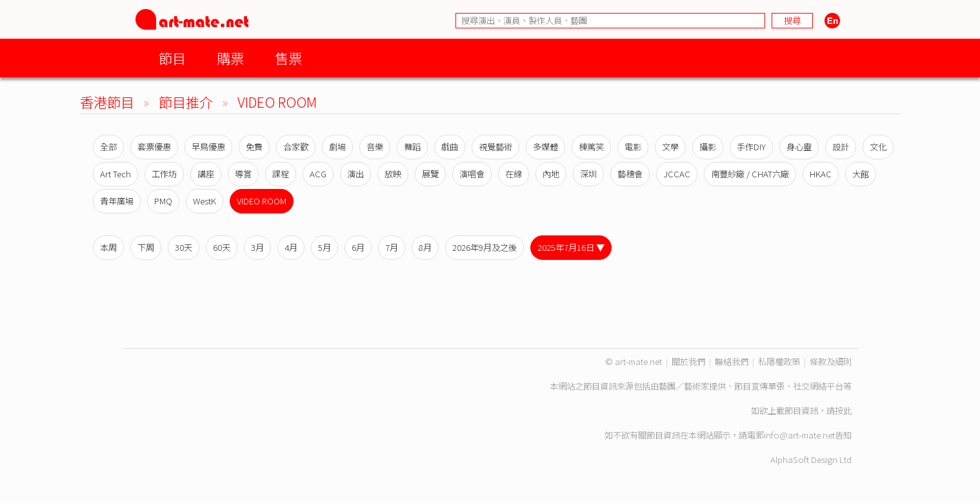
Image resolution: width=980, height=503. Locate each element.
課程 (281, 174)
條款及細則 (831, 361)
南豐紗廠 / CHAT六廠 (750, 174)
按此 (843, 410)
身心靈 (799, 147)
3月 (257, 247)
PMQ (163, 201)
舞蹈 (412, 147)
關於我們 (688, 361)
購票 (230, 58)
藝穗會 (630, 174)
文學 (670, 147)
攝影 (708, 147)
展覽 (430, 174)
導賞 (243, 174)
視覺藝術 (495, 147)
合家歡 (296, 147)
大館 (861, 174)
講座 (206, 174)
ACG (318, 174)
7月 (392, 247)
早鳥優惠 (208, 147)
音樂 (375, 147)
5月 (325, 247)
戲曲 (450, 147)
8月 (425, 247)
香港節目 (107, 102)
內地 (551, 174)
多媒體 (545, 147)
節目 (172, 58)
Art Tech (115, 174)
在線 (514, 174)
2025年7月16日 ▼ (571, 247)
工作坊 (164, 174)
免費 (254, 147)
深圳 (588, 174)
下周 (146, 247)
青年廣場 (117, 201)
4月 (291, 247)
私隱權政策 (779, 361)
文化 (878, 147)
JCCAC (677, 174)
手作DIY (751, 147)
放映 (393, 174)
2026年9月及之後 (485, 247)
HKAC (821, 174)
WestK (205, 201)
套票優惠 (154, 147)
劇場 (337, 147)
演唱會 (472, 174)
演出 (355, 174)
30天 (184, 247)
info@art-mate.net (799, 435)
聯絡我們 (732, 361)
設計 (841, 147)
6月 (358, 247)
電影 (633, 147)
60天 (222, 247)
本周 (108, 247)
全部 (108, 147)
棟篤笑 (591, 147)
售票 (288, 58)
